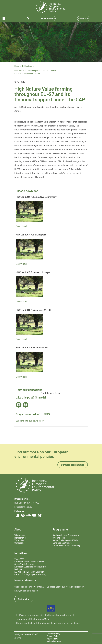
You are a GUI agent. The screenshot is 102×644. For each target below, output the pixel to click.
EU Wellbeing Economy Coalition (29, 572)
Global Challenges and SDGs (65, 540)
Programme (60, 529)
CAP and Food (59, 538)
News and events (25, 580)
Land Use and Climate (62, 543)
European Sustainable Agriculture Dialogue (30, 568)
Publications (27, 66)
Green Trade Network (24, 564)
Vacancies (19, 540)
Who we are (20, 535)
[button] (8, 18)
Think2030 (19, 559)
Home (17, 66)
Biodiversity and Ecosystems (66, 535)
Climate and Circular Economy (66, 545)
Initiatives (21, 553)
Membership (20, 538)
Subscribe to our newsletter (30, 421)
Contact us (19, 543)
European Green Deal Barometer (29, 562)
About (18, 529)
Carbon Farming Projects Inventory (30, 574)
